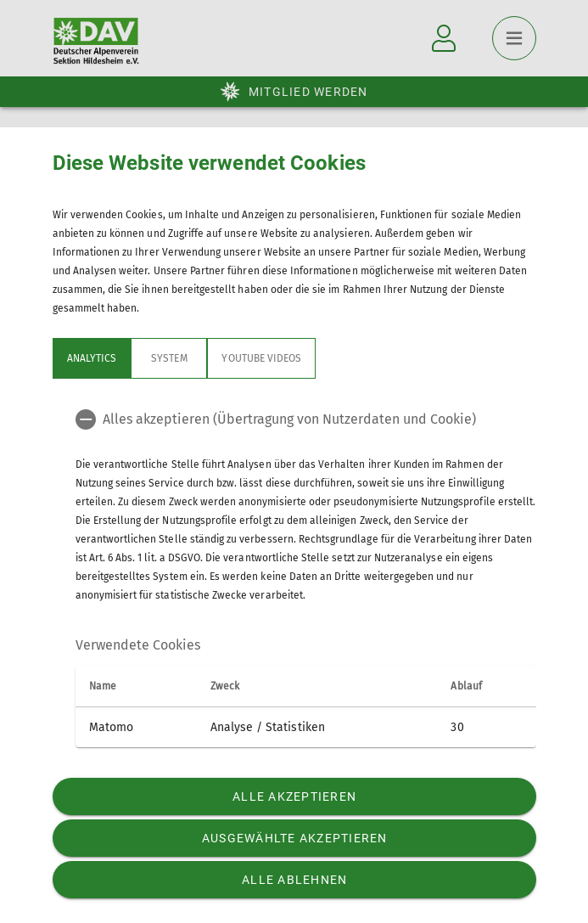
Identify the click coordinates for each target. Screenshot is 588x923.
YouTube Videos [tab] (261, 358)
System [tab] (169, 358)
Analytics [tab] (92, 358)
